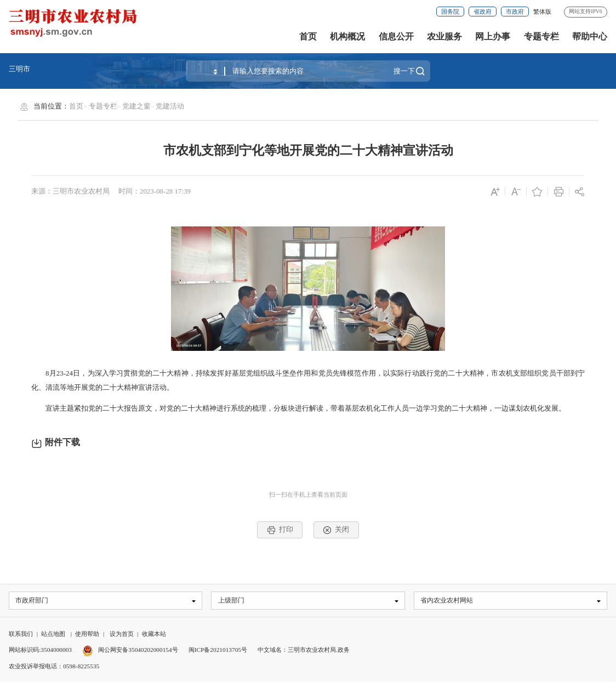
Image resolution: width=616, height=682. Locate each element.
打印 (280, 530)
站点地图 (53, 635)
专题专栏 (541, 37)
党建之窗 (136, 106)
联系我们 (21, 635)
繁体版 (542, 12)
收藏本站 (154, 635)
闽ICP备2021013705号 (218, 651)
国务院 (450, 12)
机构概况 (347, 37)
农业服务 (444, 37)
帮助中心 (590, 37)
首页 (308, 37)
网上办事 (493, 37)
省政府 (483, 12)
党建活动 (170, 106)
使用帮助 (87, 635)
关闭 (336, 530)
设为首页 (122, 635)
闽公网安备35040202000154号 (130, 651)
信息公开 (396, 37)
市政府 (515, 12)
